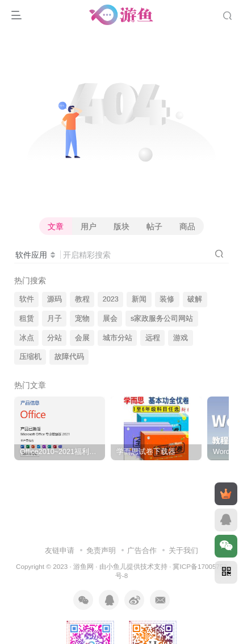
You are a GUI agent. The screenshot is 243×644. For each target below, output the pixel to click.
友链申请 (60, 550)
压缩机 (30, 357)
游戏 (181, 338)
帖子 (154, 226)
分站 (55, 338)
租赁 (27, 319)
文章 (56, 226)
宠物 (82, 319)
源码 (55, 299)
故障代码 (69, 357)
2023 (111, 299)
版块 (122, 226)
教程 (82, 299)
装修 (167, 299)
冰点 (27, 338)
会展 (82, 338)
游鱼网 (83, 566)
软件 (27, 299)
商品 (187, 226)
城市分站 (118, 338)
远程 (153, 338)
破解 (195, 299)
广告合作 (142, 550)
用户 (89, 226)
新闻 (139, 299)
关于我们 (183, 550)
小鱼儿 (116, 566)
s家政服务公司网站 (162, 319)
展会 (110, 319)
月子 (55, 319)
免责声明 (101, 550)
